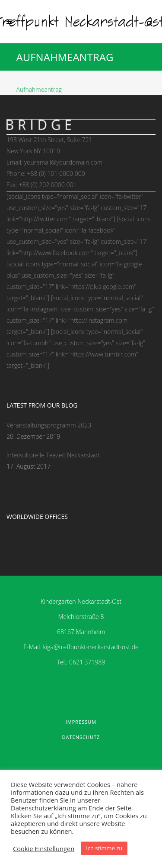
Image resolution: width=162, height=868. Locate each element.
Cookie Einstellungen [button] (44, 849)
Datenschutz (81, 737)
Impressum (81, 722)
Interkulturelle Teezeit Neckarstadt (53, 455)
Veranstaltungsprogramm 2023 (49, 425)
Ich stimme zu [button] (104, 848)
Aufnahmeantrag (39, 89)
